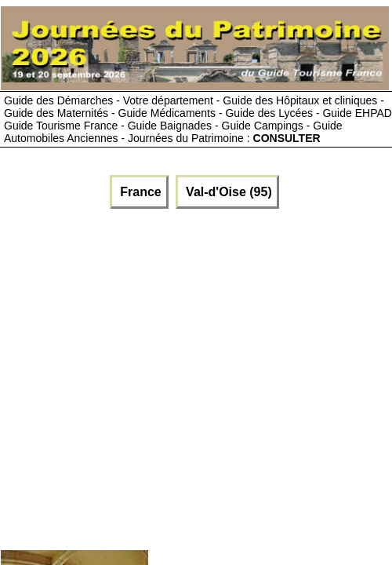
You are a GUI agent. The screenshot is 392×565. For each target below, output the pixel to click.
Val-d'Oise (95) (227, 192)
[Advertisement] (147, 375)
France (139, 192)
